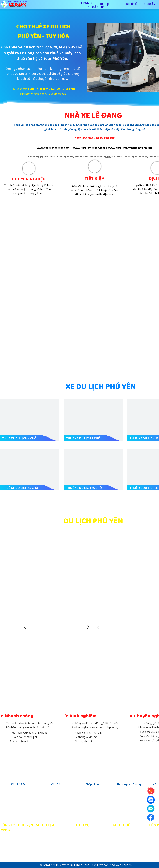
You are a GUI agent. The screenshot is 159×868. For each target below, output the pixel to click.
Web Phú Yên (124, 865)
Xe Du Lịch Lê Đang (78, 865)
